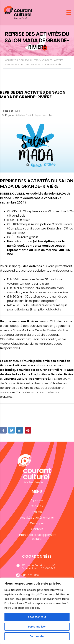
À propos (37, 500)
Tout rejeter (37, 636)
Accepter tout (37, 617)
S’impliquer (37, 523)
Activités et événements (37, 518)
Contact (37, 529)
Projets (37, 512)
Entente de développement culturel (37, 537)
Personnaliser (37, 627)
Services (37, 506)
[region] (37, 611)
